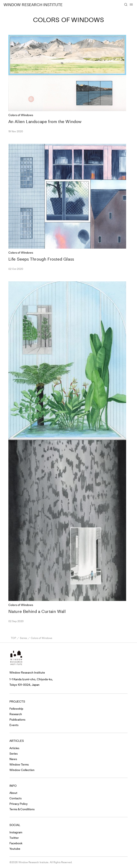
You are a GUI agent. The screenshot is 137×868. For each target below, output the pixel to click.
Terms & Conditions (22, 809)
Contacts (15, 798)
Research (16, 714)
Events (14, 725)
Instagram (16, 832)
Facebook (16, 843)
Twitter (14, 838)
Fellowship (16, 709)
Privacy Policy (19, 804)
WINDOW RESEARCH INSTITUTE (33, 5)
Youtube (15, 849)
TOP (13, 638)
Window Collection (22, 770)
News (13, 759)
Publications (17, 720)
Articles (14, 748)
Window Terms (19, 765)
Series (23, 638)
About (13, 793)
